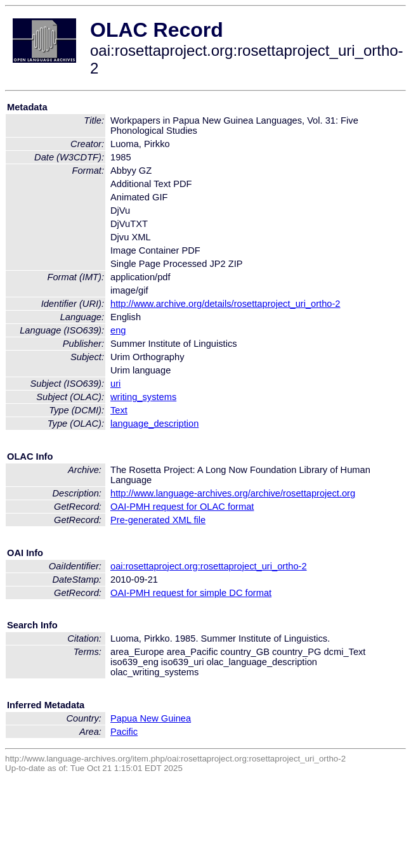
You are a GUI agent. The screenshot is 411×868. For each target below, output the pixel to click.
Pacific (124, 732)
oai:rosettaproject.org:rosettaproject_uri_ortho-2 (209, 566)
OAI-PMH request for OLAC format (182, 507)
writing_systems (143, 397)
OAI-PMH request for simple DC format (191, 593)
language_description (154, 424)
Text (119, 410)
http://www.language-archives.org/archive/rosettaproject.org (233, 493)
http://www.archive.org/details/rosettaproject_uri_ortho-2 (225, 304)
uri (115, 384)
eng (118, 330)
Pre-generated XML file (158, 520)
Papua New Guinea (151, 718)
